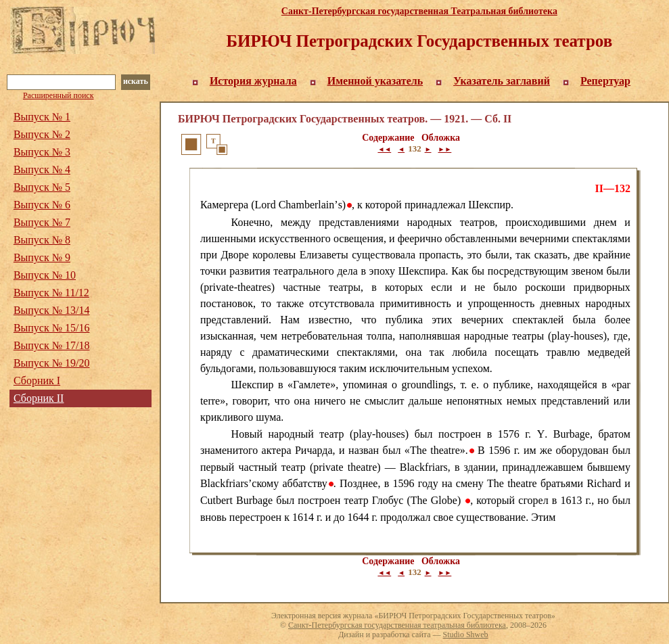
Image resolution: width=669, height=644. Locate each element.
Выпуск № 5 (42, 187)
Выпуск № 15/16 (52, 328)
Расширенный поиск (59, 95)
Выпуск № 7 (42, 222)
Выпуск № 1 (42, 117)
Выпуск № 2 (42, 134)
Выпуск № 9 (42, 257)
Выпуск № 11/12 (51, 293)
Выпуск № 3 (42, 152)
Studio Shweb (466, 635)
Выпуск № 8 (42, 240)
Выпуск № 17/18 (52, 345)
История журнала (253, 81)
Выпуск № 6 (42, 205)
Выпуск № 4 (42, 169)
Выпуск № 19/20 (52, 363)
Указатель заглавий (502, 81)
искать (136, 81)
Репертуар (605, 81)
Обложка (441, 138)
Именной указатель (375, 81)
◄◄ (384, 149)
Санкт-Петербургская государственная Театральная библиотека (419, 11)
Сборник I (37, 381)
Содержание (388, 138)
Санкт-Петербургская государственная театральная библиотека (397, 625)
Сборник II (39, 398)
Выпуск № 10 (45, 275)
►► (445, 149)
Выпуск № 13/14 (52, 310)
